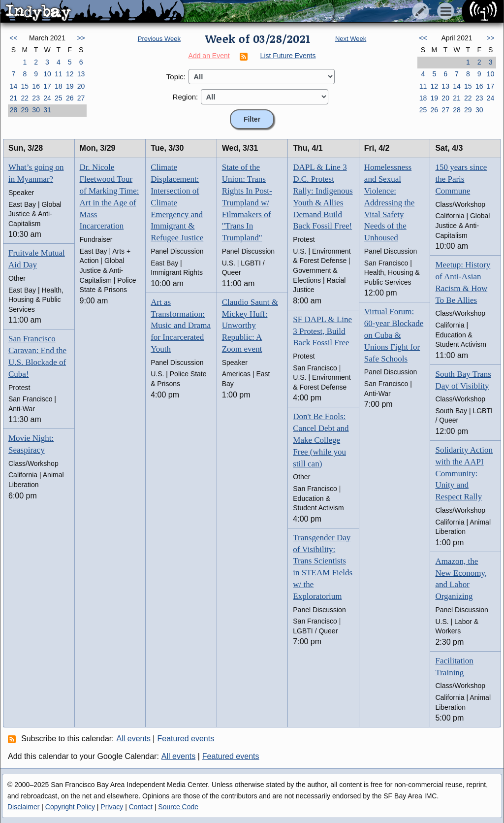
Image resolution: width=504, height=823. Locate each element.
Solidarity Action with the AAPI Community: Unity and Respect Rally (464, 473)
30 (36, 110)
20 (81, 86)
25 (59, 98)
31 (47, 110)
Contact (141, 807)
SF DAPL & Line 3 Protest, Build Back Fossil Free (322, 331)
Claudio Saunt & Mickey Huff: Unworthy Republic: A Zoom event (250, 326)
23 (36, 98)
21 (14, 98)
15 (25, 86)
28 (14, 110)
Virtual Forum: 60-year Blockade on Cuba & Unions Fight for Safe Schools (394, 335)
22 (25, 98)
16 (36, 86)
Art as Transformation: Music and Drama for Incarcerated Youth (181, 326)
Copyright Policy (70, 807)
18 (59, 86)
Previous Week (159, 39)
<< (13, 38)
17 (47, 86)
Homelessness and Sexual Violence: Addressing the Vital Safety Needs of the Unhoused (389, 202)
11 (59, 74)
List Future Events (288, 56)
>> (81, 38)
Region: (186, 97)
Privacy (112, 807)
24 (47, 98)
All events (134, 739)
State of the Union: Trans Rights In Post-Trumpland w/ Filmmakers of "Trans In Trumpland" (247, 202)
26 (70, 98)
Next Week (351, 39)
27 (81, 98)
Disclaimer (23, 807)
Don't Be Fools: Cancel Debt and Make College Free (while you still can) (321, 440)
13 (81, 74)
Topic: (176, 77)
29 (25, 110)
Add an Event (209, 56)
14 (14, 86)
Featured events (186, 739)
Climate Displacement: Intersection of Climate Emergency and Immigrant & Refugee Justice (177, 202)
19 (70, 86)
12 (70, 74)
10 (47, 74)
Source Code (178, 807)
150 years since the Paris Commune (461, 179)
